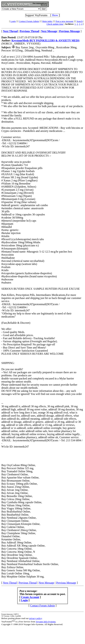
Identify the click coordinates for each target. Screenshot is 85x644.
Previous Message (66, 583)
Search (80, 21)
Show (55, 15)
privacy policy (36, 618)
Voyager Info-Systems (46, 622)
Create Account (30, 597)
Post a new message (65, 21)
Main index (47, 21)
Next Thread (10, 583)
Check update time (55, 24)
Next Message (46, 583)
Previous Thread (28, 583)
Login (13, 21)
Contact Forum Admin (29, 21)
